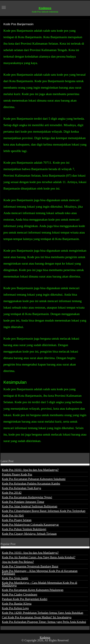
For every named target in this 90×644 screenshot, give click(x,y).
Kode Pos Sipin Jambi (15, 578)
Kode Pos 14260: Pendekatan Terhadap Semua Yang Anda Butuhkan (43, 613)
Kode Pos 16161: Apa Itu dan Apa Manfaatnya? (30, 470)
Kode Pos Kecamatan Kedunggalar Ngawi (27, 497)
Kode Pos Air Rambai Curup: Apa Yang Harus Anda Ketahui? (39, 557)
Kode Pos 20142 (12, 493)
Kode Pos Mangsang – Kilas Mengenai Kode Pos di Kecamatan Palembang (40, 572)
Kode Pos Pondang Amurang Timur (23, 502)
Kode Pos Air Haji (13, 515)
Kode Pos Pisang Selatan (17, 520)
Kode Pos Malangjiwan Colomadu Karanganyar (30, 525)
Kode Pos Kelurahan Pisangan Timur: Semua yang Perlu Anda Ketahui (44, 622)
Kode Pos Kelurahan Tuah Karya (21, 488)
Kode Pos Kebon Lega (15, 608)
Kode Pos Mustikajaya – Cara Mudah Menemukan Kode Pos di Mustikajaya (40, 584)
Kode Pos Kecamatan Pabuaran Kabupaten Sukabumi (34, 479)
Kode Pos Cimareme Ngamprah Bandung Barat (30, 566)
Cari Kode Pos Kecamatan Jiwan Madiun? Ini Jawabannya (37, 617)
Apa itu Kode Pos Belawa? (18, 562)
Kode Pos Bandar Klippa (17, 604)
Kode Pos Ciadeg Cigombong (20, 594)
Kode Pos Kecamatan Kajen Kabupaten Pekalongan (33, 590)
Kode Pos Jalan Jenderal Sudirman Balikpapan (30, 506)
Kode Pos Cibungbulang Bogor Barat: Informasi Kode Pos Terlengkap (44, 511)
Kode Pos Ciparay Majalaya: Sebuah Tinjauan (29, 534)
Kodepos (45, 8)
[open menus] (4, 8)
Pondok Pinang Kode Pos (17, 474)
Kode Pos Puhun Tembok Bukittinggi (24, 529)
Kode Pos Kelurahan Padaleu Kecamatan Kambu (31, 483)
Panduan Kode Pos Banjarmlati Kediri (25, 599)
